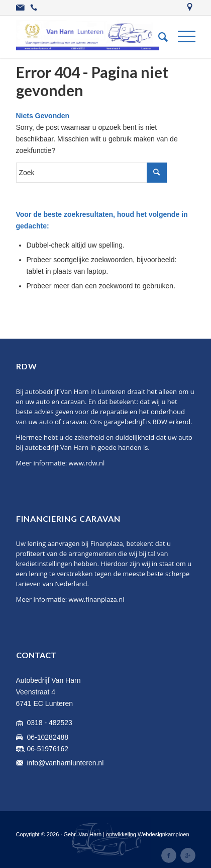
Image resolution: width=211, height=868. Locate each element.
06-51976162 (48, 749)
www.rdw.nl (87, 463)
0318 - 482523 (50, 723)
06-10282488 (48, 737)
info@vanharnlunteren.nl (66, 763)
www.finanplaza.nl (97, 599)
